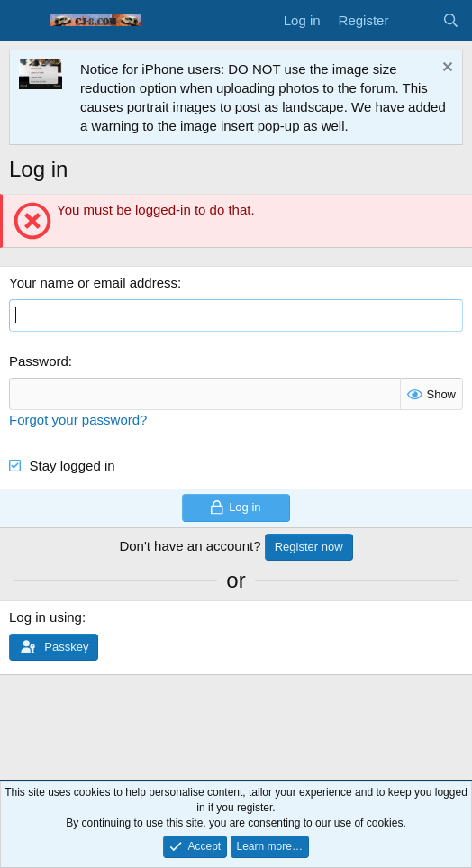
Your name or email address (93, 283)
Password (39, 361)
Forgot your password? (78, 420)
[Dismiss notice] (445, 69)
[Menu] (25, 21)
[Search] (451, 20)
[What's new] (415, 20)
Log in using (45, 617)
